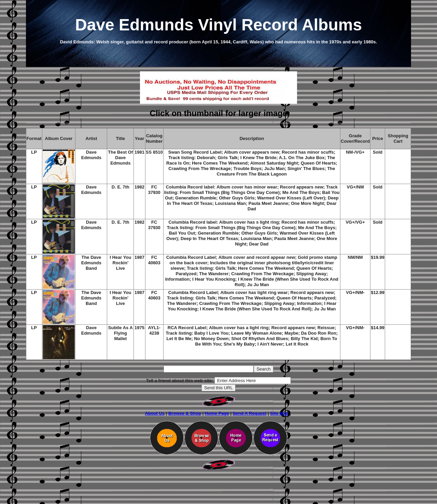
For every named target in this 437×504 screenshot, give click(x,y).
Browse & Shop (185, 413)
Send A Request (250, 413)
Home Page (217, 413)
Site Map (279, 413)
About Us (155, 413)
